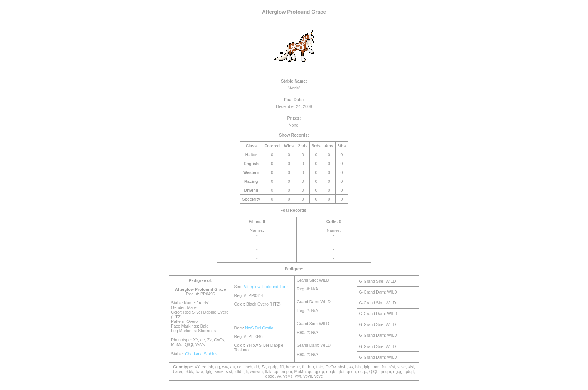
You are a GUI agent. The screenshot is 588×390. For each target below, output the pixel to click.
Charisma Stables (201, 354)
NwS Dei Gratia (259, 328)
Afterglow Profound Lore (266, 287)
